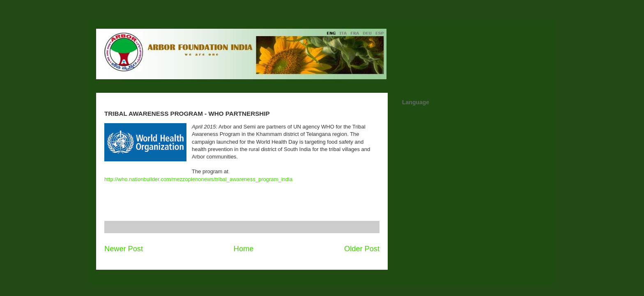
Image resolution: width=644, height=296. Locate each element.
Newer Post (124, 249)
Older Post (362, 249)
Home (244, 249)
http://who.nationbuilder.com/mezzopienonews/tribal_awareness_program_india (198, 179)
